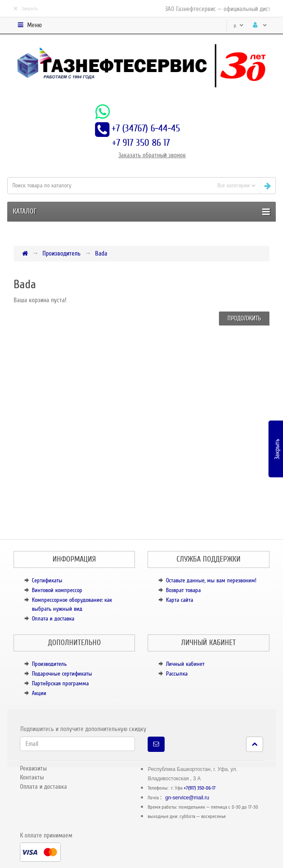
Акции (39, 693)
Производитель (62, 253)
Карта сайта (179, 600)
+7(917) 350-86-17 (200, 788)
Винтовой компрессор (57, 590)
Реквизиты (33, 768)
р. (239, 26)
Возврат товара (183, 590)
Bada (101, 253)
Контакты (32, 777)
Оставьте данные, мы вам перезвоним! (211, 580)
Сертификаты (47, 580)
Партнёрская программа (60, 683)
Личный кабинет (185, 664)
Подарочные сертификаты (62, 674)
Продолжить (244, 318)
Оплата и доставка (53, 619)
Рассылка (177, 674)
